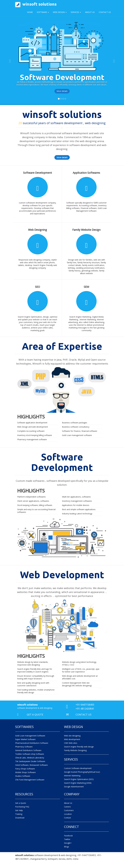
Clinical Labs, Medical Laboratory (30, 758)
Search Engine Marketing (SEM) (78, 783)
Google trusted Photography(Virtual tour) (82, 772)
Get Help (19, 810)
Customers (69, 810)
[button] (9, 60)
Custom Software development (78, 768)
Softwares (24, 727)
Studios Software (23, 776)
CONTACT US (84, 715)
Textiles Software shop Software (30, 754)
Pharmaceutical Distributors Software (32, 743)
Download (20, 818)
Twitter (67, 839)
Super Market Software (25, 739)
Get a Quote (21, 803)
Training (19, 814)
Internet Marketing (72, 776)
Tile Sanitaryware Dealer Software (30, 761)
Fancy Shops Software (25, 769)
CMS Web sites (71, 743)
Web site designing (72, 736)
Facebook (68, 836)
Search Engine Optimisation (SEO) (79, 779)
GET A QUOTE (35, 715)
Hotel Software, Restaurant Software (31, 765)
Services (76, 12)
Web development (72, 739)
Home (30, 12)
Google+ (68, 843)
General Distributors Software (28, 750)
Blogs (67, 847)
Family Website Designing (75, 750)
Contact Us (105, 12)
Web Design (60, 12)
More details (62, 91)
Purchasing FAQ (22, 807)
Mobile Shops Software (25, 772)
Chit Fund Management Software (30, 780)
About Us (90, 12)
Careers (67, 807)
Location (68, 814)
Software (43, 12)
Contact (67, 818)
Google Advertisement (74, 787)
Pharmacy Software (24, 747)
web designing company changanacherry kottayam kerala (45, 862)
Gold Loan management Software (30, 736)
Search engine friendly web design (79, 747)
